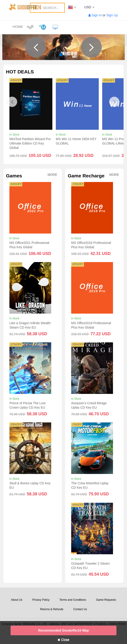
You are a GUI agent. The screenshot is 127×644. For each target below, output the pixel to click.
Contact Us (80, 609)
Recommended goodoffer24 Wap (63, 630)
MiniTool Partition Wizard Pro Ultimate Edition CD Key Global (30, 143)
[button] (36, 47)
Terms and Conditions (73, 600)
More (52, 175)
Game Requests (106, 600)
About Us (17, 600)
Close (63, 640)
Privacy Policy (41, 600)
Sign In (97, 15)
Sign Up (112, 15)
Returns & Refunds (52, 609)
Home (18, 27)
